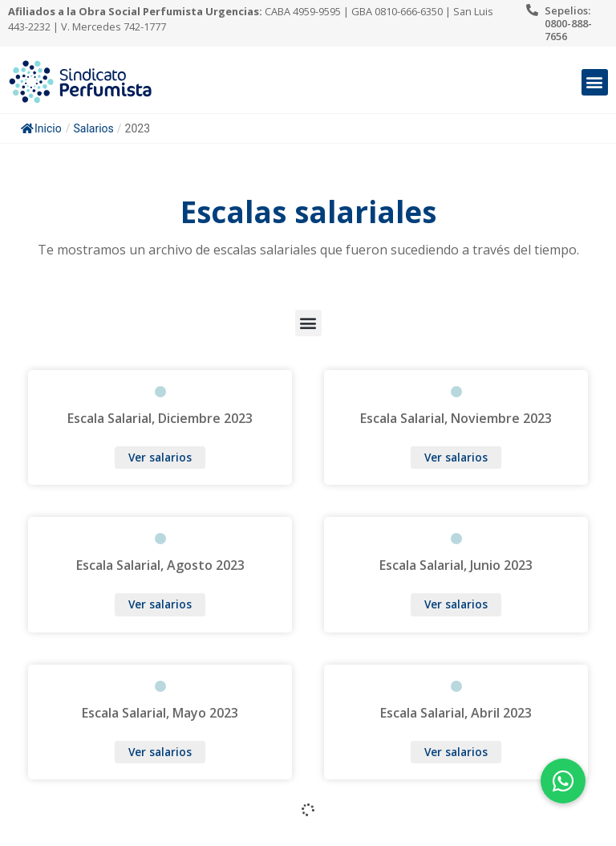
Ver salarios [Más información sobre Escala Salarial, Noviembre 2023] (456, 457)
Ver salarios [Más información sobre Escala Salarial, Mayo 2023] (160, 752)
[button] (595, 82)
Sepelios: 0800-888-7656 (568, 23)
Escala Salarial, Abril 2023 (456, 713)
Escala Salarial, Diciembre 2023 (160, 418)
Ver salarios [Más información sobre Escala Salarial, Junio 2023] (456, 604)
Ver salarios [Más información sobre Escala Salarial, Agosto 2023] (160, 604)
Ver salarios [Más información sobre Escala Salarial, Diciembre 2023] (160, 457)
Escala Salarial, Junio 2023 (456, 565)
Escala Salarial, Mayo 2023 (160, 713)
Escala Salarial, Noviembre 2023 (456, 418)
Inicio (41, 128)
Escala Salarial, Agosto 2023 (160, 565)
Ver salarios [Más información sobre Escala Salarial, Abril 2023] (456, 752)
